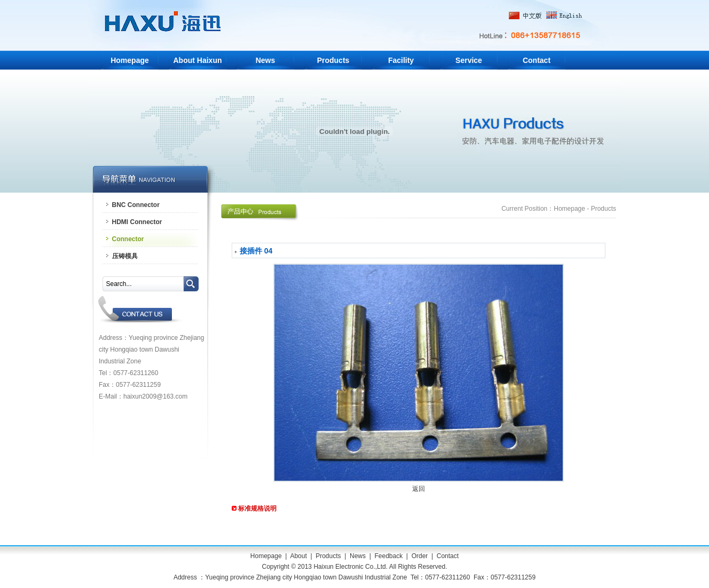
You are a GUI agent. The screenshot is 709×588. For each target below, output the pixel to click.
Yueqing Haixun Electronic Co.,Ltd (165, 25)
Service (469, 60)
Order (420, 556)
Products (333, 60)
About (298, 556)
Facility (401, 60)
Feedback (388, 556)
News (266, 60)
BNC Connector (136, 205)
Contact (537, 60)
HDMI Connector (137, 222)
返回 (419, 489)
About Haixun (198, 60)
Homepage (130, 60)
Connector (128, 239)
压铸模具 (125, 256)
